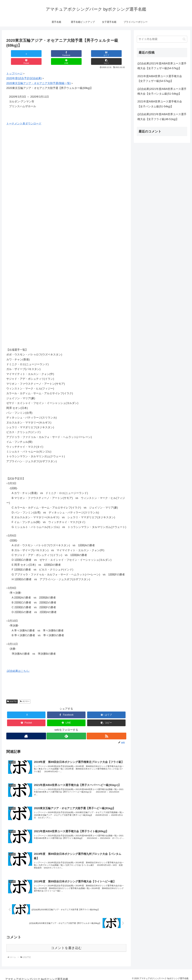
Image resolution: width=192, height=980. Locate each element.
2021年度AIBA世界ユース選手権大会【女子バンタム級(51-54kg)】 (160, 104)
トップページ (14, 66)
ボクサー (25, 693)
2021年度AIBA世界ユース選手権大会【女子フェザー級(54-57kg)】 (160, 79)
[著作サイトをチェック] (26, 728)
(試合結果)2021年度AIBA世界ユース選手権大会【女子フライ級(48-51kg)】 (162, 117)
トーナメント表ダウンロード (24, 116)
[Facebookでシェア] (36, 54)
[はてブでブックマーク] (56, 54)
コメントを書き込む (66, 945)
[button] (116, 54)
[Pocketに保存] (76, 54)
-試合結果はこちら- (18, 663)
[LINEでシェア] (96, 54)
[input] (162, 39)
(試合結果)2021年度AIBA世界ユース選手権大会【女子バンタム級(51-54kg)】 (162, 91)
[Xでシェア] (16, 54)
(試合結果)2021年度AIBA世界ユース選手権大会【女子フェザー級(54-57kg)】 (162, 66)
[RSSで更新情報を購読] (107, 728)
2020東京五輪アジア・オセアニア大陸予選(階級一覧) (39, 75)
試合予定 (12, 693)
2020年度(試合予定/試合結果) (24, 70)
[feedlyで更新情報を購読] (66, 728)
